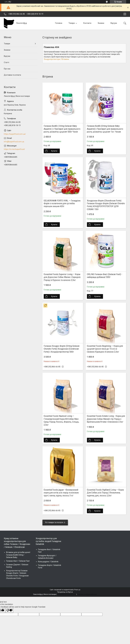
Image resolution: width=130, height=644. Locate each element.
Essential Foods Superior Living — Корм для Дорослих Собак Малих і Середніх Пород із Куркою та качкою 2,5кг (62, 277)
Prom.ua (77, 590)
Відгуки (114, 23)
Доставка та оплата (12, 75)
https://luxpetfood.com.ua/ (15, 134)
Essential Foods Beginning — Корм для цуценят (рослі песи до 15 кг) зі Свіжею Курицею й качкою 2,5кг (105, 349)
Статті (6, 62)
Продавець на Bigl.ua (65, 592)
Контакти (87, 23)
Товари (72, 23)
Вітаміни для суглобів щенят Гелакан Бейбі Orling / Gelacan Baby (18, 555)
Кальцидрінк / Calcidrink (48, 562)
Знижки (101, 23)
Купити (54, 151)
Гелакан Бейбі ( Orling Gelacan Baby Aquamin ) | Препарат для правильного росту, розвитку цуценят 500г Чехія (62, 129)
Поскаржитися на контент (67, 594)
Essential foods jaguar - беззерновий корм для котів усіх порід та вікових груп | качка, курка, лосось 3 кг (61, 493)
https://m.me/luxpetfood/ (14, 149)
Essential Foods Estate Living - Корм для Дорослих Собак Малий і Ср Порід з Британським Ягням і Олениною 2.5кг (106, 419)
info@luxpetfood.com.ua (14, 142)
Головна (59, 23)
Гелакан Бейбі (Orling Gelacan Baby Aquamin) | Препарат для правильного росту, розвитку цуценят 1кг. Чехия (105, 129)
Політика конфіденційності (87, 594)
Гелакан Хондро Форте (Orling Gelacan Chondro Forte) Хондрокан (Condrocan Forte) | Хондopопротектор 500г (62, 349)
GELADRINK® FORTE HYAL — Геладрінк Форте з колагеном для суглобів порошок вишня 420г (62, 204)
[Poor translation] (9, 611)
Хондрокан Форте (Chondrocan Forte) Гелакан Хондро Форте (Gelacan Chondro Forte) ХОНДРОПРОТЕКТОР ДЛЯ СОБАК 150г (106, 205)
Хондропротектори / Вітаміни (56, 59)
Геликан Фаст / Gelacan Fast (18, 561)
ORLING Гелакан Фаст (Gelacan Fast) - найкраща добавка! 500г (105, 276)
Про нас (7, 69)
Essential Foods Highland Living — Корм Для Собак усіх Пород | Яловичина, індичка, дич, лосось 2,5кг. (105, 493)
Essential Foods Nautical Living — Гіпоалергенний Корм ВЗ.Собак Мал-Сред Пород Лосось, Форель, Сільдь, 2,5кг (61, 420)
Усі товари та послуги (54, 522)
